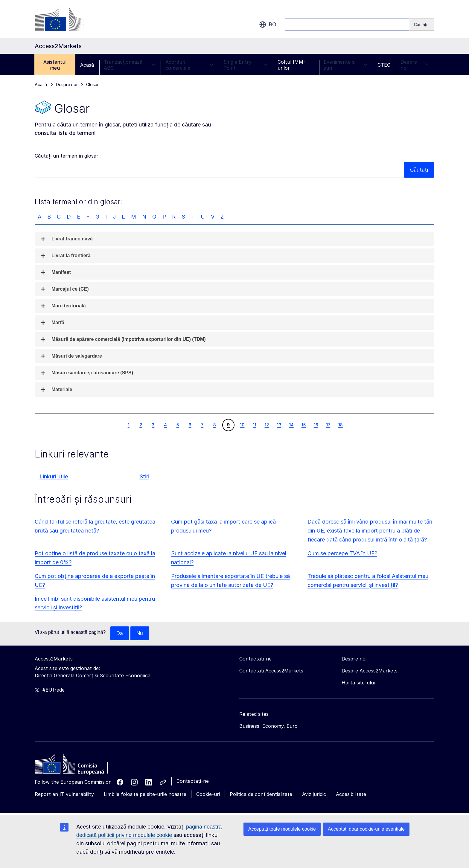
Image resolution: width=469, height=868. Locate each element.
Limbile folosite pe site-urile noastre (145, 794)
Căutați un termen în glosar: (67, 156)
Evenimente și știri (346, 65)
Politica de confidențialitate (261, 794)
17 (328, 425)
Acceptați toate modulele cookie (282, 829)
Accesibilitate (351, 794)
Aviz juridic (314, 794)
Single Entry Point (246, 65)
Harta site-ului (358, 683)
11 (254, 425)
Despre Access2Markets (370, 671)
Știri (144, 476)
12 (267, 425)
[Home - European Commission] (78, 766)
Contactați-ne (193, 781)
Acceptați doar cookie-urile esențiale (366, 829)
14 (291, 425)
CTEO (384, 65)
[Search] (422, 25)
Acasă (87, 65)
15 (304, 425)
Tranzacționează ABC (130, 65)
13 (279, 425)
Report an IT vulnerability (64, 794)
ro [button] (268, 25)
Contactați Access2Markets (271, 671)
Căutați (419, 170)
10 (242, 425)
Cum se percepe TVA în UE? (342, 553)
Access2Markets (54, 659)
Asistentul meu (55, 65)
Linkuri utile (54, 476)
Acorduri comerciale (189, 65)
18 (340, 425)
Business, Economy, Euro (268, 726)
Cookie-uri (208, 794)
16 (316, 425)
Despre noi (415, 65)
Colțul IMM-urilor (291, 65)
